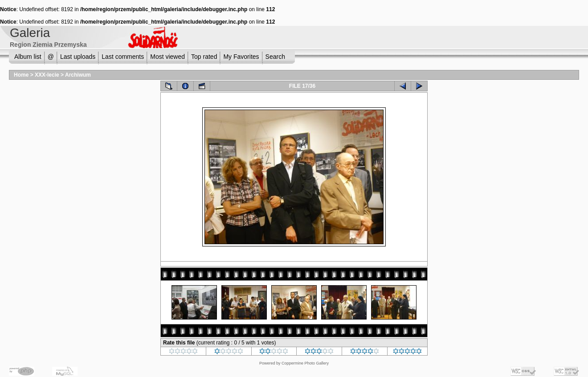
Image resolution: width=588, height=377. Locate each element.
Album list (28, 57)
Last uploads (78, 57)
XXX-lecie (47, 75)
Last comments (123, 57)
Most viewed (167, 57)
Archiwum (78, 75)
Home (21, 75)
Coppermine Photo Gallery (305, 363)
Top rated (204, 57)
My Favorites (241, 57)
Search (275, 57)
